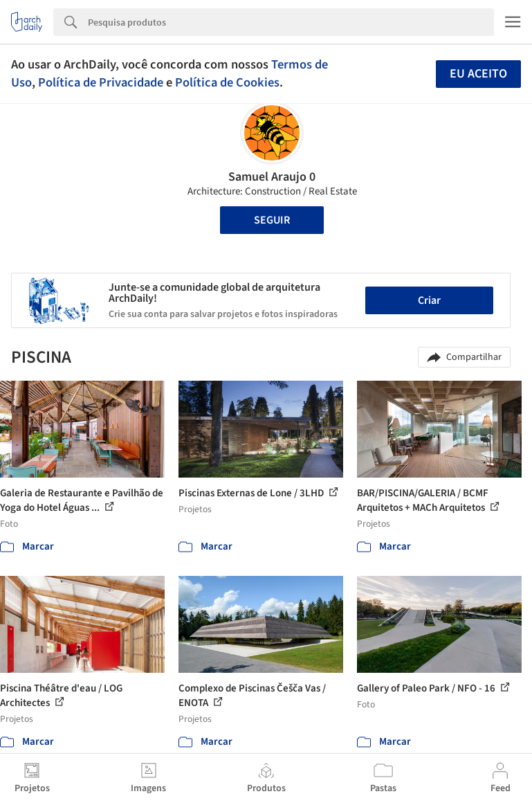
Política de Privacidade (101, 82)
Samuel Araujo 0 (272, 177)
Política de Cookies (227, 82)
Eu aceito (478, 74)
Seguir (272, 220)
